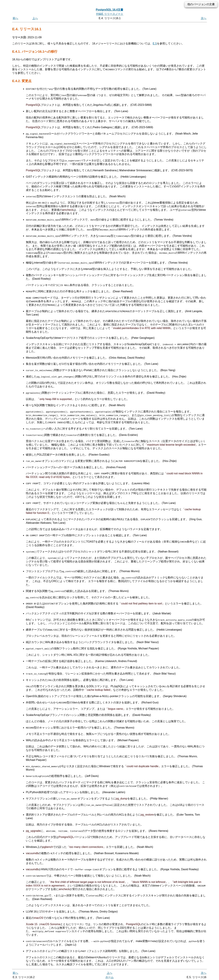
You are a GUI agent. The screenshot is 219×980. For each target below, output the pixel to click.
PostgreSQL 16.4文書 (109, 10)
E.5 (155, 44)
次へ (204, 18)
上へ (35, 18)
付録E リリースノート (110, 14)
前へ (15, 18)
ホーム (109, 976)
